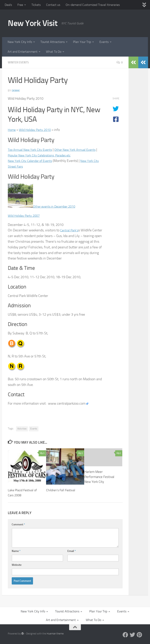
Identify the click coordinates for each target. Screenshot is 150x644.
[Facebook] (125, 635)
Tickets (36, 5)
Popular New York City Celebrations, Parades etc (55, 155)
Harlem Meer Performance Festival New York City (99, 477)
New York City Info (20, 42)
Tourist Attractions (53, 42)
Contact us (53, 5)
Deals (8, 5)
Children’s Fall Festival (62, 490)
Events (104, 42)
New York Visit (33, 23)
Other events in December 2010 (57, 206)
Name (16, 551)
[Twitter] (132, 635)
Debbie (16, 91)
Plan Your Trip (82, 42)
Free (20, 5)
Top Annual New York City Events (32, 150)
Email (72, 551)
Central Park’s (70, 230)
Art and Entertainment (23, 52)
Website (17, 565)
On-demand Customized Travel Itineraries (93, 5)
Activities (22, 429)
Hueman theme (55, 634)
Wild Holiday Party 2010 (38, 130)
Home (12, 130)
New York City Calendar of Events (32, 161)
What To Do (54, 52)
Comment (18, 525)
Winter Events (19, 62)
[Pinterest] (139, 635)
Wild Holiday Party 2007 (26, 216)
